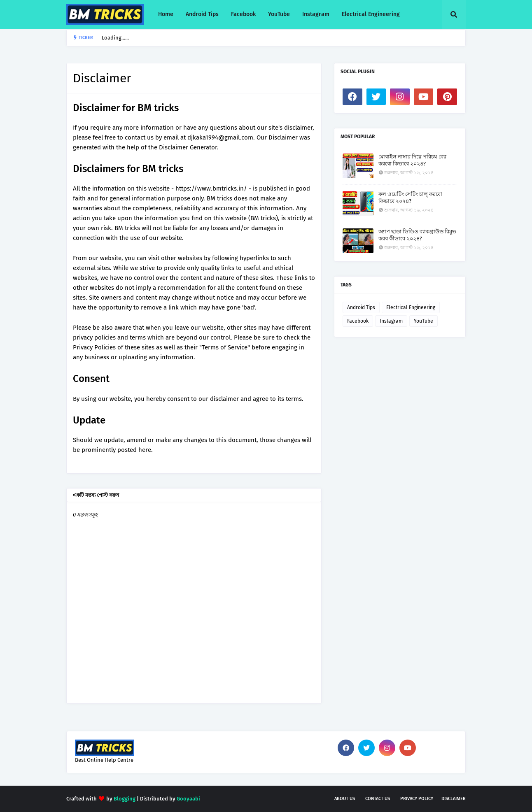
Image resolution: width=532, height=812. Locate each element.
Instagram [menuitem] (316, 14)
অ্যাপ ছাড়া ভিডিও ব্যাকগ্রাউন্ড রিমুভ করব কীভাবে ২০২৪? (417, 235)
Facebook (358, 321)
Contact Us (378, 799)
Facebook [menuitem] (243, 14)
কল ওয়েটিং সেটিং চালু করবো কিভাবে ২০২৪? (410, 198)
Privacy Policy (417, 799)
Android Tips (361, 307)
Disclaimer (454, 799)
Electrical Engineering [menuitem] (371, 14)
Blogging (125, 799)
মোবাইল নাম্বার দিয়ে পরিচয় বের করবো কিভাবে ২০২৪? (412, 160)
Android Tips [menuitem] (202, 14)
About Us (345, 799)
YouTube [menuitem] (279, 14)
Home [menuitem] (166, 14)
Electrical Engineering (411, 307)
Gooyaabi (188, 799)
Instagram (391, 321)
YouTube (423, 321)
